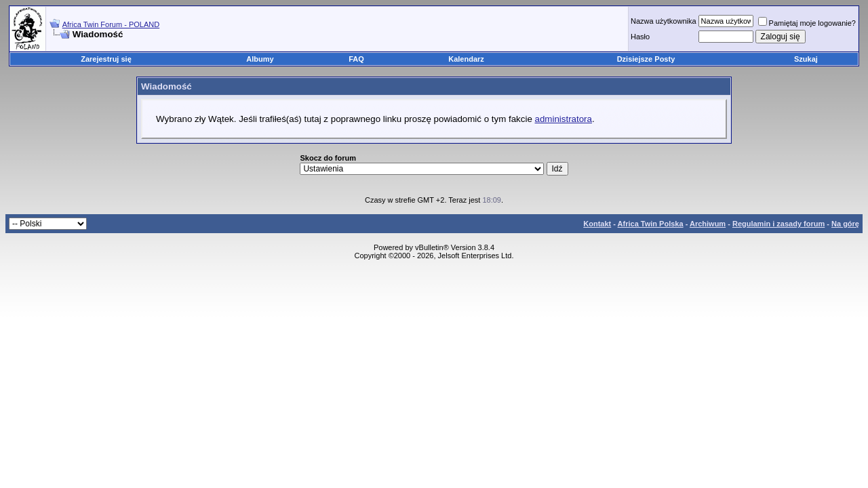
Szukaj (806, 59)
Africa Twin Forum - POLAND (111, 24)
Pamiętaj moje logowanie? (807, 23)
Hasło (640, 37)
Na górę (845, 224)
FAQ (356, 59)
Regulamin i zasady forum (778, 224)
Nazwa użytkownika (664, 21)
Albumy (260, 59)
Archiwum (708, 224)
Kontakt (597, 224)
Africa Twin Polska (651, 224)
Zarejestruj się (106, 59)
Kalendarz (466, 59)
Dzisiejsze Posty (646, 59)
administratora (564, 119)
